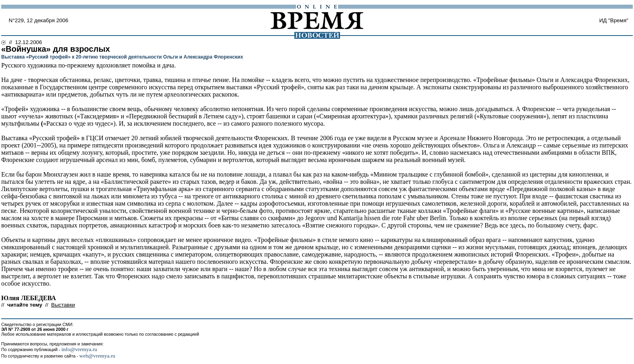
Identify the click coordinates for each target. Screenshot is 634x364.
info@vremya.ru (79, 349)
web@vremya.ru (97, 356)
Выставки (63, 305)
